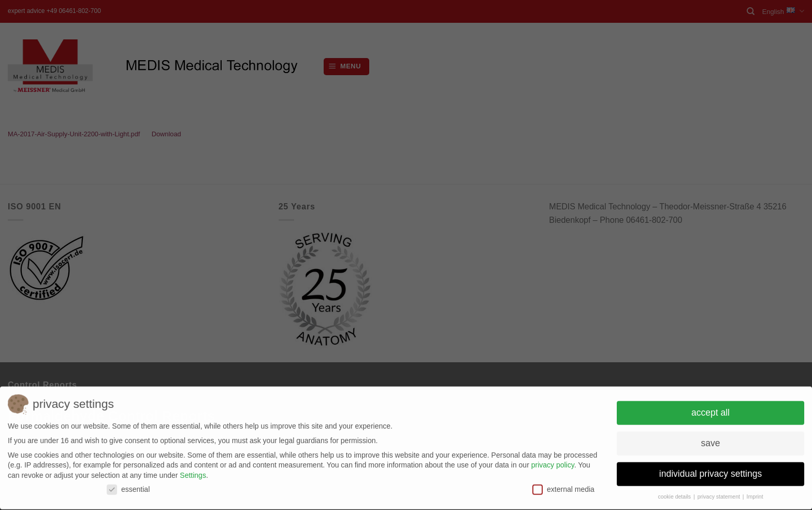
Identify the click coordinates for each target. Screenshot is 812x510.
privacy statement (720, 493)
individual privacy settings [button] (711, 471)
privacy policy (553, 462)
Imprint (755, 493)
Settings (193, 472)
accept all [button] (711, 409)
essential (128, 486)
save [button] (711, 440)
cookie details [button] (675, 493)
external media (563, 486)
